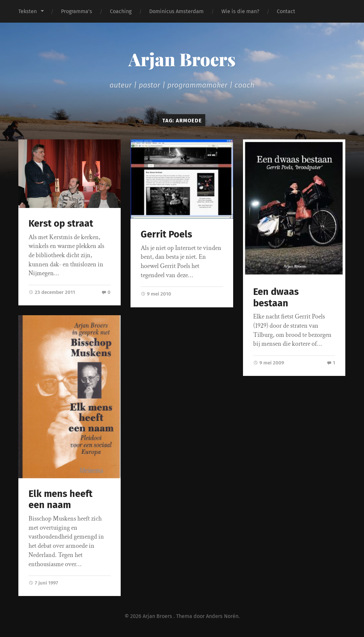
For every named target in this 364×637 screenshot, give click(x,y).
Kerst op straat (61, 224)
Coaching (121, 11)
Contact (286, 11)
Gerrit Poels (166, 234)
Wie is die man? (240, 11)
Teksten (28, 11)
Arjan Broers (182, 59)
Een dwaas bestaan (276, 298)
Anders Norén (222, 616)
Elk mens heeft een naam (61, 500)
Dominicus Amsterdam (176, 11)
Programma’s (77, 11)
